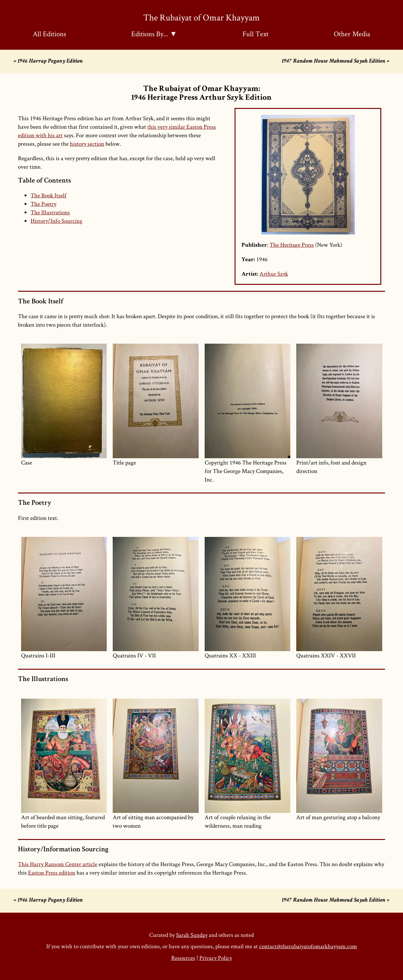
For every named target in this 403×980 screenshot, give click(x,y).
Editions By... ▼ (154, 34)
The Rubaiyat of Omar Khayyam (201, 17)
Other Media (352, 34)
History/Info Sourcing (57, 221)
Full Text (255, 34)
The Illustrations (50, 212)
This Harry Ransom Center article (58, 864)
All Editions (49, 34)
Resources (183, 958)
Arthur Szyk (274, 274)
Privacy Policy (216, 958)
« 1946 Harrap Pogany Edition (48, 62)
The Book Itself (48, 195)
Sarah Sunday (192, 935)
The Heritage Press (292, 245)
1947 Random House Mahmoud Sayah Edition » (336, 62)
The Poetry (43, 204)
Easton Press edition (52, 873)
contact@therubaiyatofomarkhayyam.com (308, 946)
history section (87, 144)
